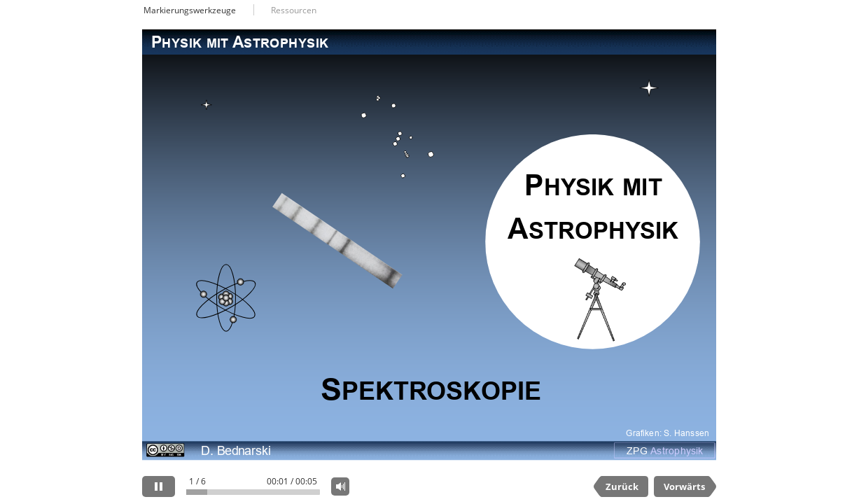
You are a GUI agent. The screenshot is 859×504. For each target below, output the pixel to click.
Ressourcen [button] (294, 10)
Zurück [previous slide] (622, 486)
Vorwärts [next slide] (684, 486)
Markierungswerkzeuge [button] (190, 10)
